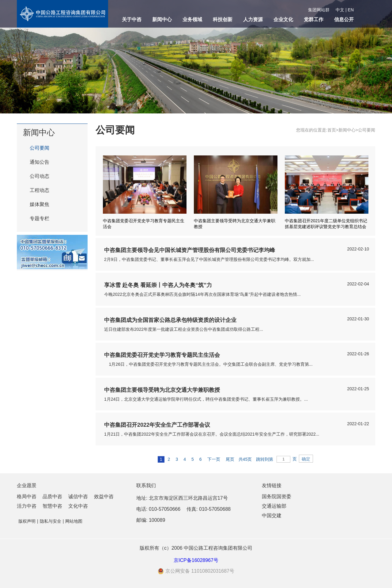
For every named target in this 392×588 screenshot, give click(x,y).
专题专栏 (40, 218)
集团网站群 (319, 10)
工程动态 (40, 190)
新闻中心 (162, 19)
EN (351, 10)
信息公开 (344, 19)
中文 (340, 10)
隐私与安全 (51, 521)
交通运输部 (274, 506)
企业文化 (283, 19)
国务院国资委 (277, 496)
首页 (332, 130)
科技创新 (223, 19)
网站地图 (74, 521)
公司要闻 (40, 148)
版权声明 (27, 521)
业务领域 (192, 19)
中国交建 (272, 515)
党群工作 (314, 19)
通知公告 (40, 162)
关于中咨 (132, 19)
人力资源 (253, 19)
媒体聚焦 (40, 204)
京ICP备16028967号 (196, 560)
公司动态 (40, 176)
